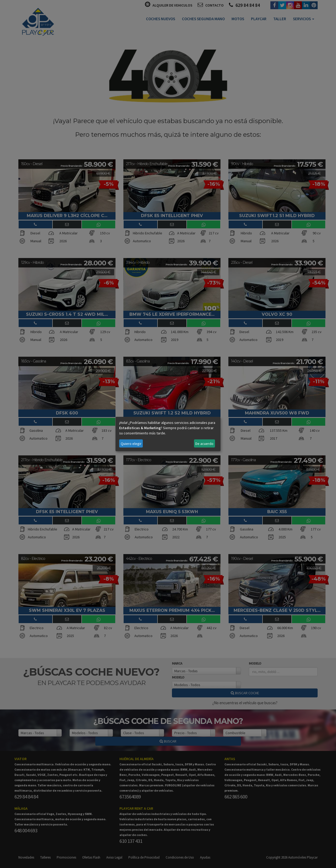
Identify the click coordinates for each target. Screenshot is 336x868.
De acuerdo (204, 444)
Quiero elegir (131, 444)
